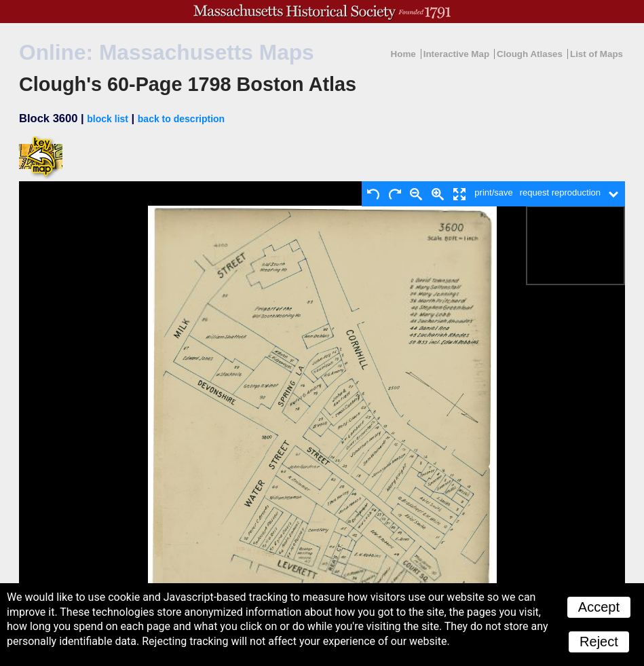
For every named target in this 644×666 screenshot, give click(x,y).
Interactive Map (456, 54)
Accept (599, 607)
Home (403, 54)
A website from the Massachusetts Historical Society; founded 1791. (322, 12)
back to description (181, 119)
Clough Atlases (530, 54)
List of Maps (596, 54)
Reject (599, 642)
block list (108, 119)
